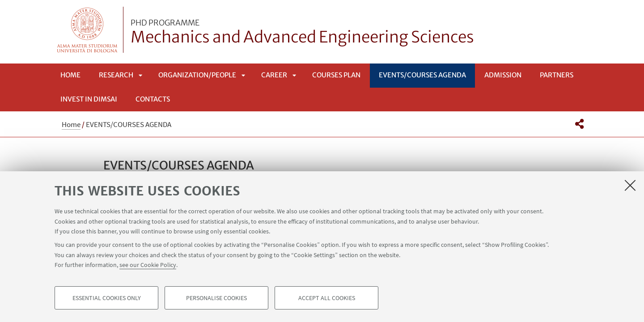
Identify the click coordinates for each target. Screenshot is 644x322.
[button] (579, 124)
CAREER (274, 75)
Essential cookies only (107, 298)
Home (70, 75)
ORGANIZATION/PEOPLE (197, 75)
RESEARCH (116, 75)
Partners (557, 75)
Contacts (153, 99)
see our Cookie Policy (148, 265)
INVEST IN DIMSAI (89, 99)
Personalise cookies (216, 298)
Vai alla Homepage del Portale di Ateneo (87, 30)
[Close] (630, 185)
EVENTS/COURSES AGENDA (422, 75)
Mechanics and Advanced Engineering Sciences (302, 33)
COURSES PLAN (336, 75)
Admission (503, 75)
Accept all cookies (327, 298)
